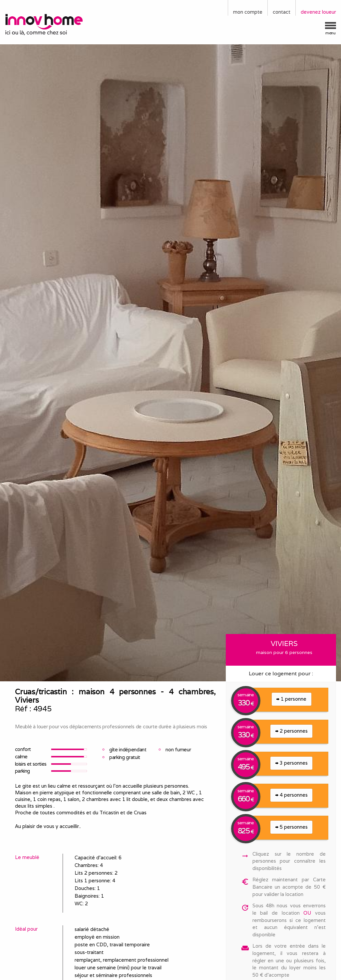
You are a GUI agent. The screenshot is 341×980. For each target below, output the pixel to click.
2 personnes (292, 731)
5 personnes (292, 827)
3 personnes (292, 763)
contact (282, 12)
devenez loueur (318, 12)
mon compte (248, 12)
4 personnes (292, 795)
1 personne (291, 699)
